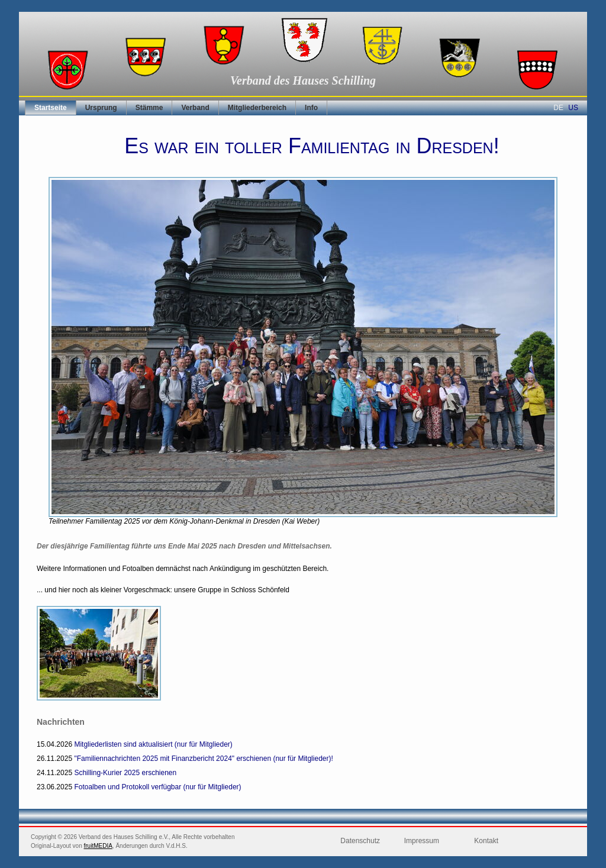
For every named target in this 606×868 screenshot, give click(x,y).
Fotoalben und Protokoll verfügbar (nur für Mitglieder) (157, 787)
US (573, 108)
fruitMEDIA (98, 846)
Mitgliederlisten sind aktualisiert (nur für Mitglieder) (153, 744)
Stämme (149, 108)
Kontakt (486, 841)
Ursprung (101, 108)
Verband (195, 108)
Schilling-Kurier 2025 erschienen (125, 773)
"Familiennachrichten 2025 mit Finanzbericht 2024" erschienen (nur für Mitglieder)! (203, 759)
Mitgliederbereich (257, 108)
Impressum (422, 841)
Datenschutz (360, 841)
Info (311, 108)
